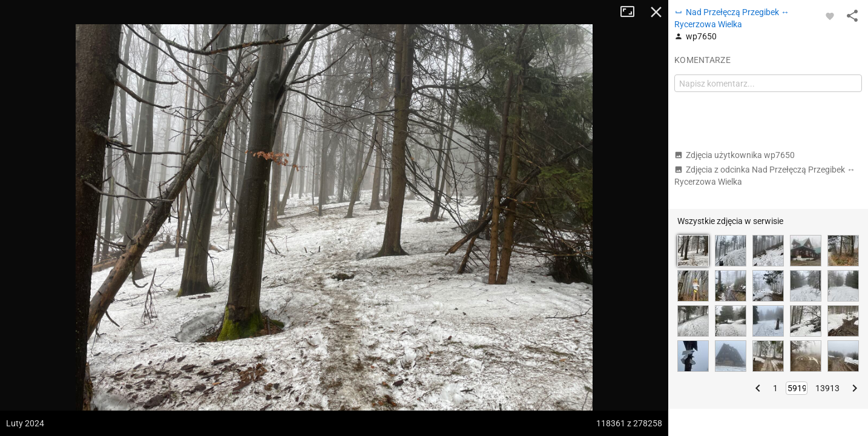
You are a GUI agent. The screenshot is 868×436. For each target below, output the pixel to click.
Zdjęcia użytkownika (735, 155)
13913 (827, 388)
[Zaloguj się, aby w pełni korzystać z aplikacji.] (830, 16)
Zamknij (656, 12)
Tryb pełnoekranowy (632, 12)
